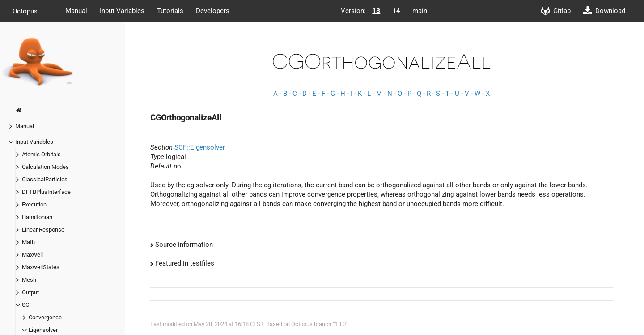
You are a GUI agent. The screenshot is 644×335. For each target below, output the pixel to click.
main (420, 11)
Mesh (29, 280)
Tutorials (170, 11)
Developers (213, 11)
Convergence (45, 317)
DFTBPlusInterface (46, 192)
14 (396, 11)
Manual (76, 11)
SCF (27, 305)
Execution (34, 204)
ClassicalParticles (45, 179)
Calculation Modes (45, 167)
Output (30, 292)
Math (28, 242)
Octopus (25, 11)
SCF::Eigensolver (200, 147)
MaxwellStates (41, 267)
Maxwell (32, 255)
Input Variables (122, 11)
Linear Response (43, 230)
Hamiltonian (37, 217)
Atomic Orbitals (41, 154)
